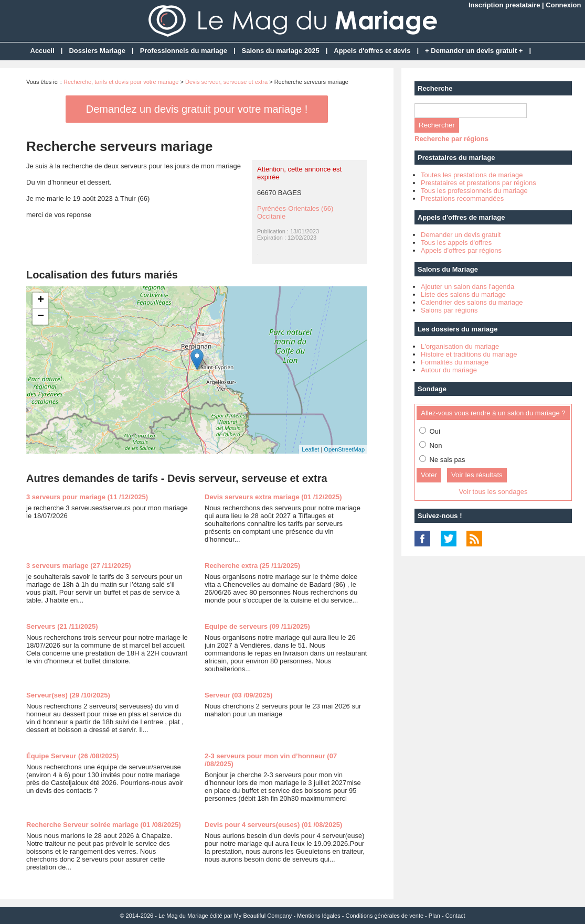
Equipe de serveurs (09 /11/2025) (257, 626)
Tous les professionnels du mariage (474, 191)
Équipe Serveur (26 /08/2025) (72, 756)
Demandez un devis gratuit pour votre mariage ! (197, 109)
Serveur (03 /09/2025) (238, 695)
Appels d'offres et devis (372, 51)
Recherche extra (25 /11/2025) (252, 566)
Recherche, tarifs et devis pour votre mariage (121, 82)
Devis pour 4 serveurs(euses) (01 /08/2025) (273, 825)
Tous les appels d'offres (456, 243)
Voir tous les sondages (493, 492)
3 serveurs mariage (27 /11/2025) (78, 566)
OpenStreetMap (344, 449)
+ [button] (41, 300)
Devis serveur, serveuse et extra (226, 82)
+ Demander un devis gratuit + (474, 51)
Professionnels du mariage (184, 51)
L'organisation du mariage (460, 346)
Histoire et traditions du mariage (469, 354)
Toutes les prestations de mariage (472, 175)
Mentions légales (319, 916)
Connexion (563, 5)
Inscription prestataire (504, 5)
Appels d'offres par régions (461, 250)
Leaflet (310, 449)
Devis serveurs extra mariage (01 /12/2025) (273, 497)
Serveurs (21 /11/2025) (62, 626)
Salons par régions (449, 310)
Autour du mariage (449, 370)
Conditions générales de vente (384, 916)
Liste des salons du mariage (463, 294)
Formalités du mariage (455, 362)
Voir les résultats (477, 475)
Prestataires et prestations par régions (478, 183)
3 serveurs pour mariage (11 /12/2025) (87, 497)
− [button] (41, 317)
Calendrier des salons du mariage (472, 302)
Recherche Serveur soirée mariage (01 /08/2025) (104, 825)
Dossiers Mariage (97, 51)
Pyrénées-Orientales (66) (295, 208)
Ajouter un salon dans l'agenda (467, 287)
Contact (455, 916)
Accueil (42, 51)
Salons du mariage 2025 (281, 51)
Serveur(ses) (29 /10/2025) (68, 695)
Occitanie (271, 216)
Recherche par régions (451, 139)
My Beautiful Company (263, 916)
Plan (434, 916)
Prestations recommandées (462, 198)
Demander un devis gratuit (461, 235)
